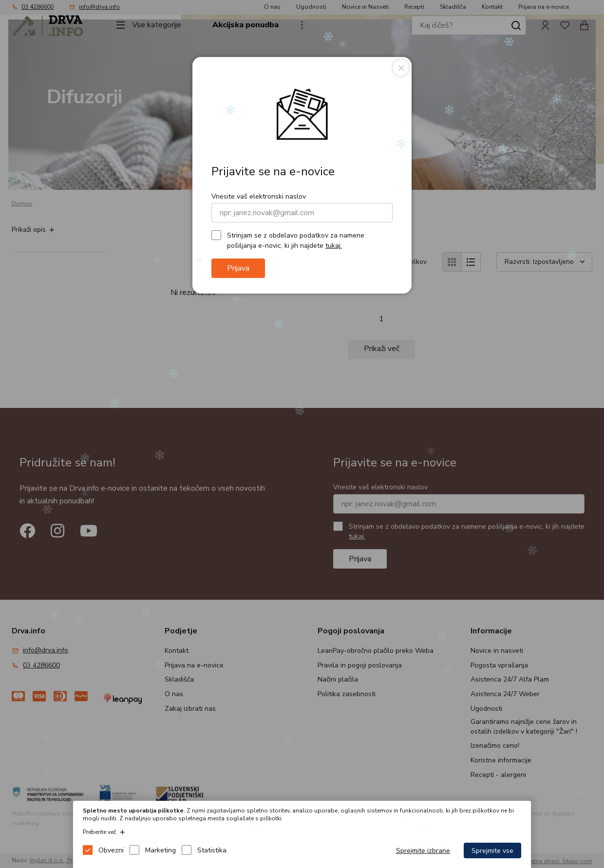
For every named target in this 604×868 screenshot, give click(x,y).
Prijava (238, 268)
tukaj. (334, 246)
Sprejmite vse (492, 851)
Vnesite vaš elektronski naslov (259, 196)
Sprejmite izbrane (423, 851)
